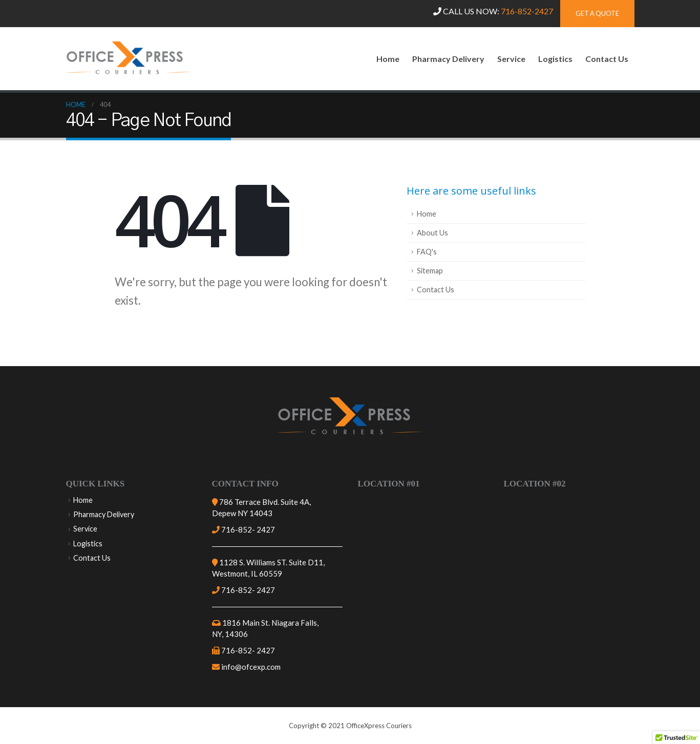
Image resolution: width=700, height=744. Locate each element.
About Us (432, 233)
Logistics (555, 59)
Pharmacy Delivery (448, 59)
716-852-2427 (527, 11)
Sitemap (430, 271)
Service (511, 59)
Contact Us (607, 59)
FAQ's (427, 252)
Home (388, 59)
